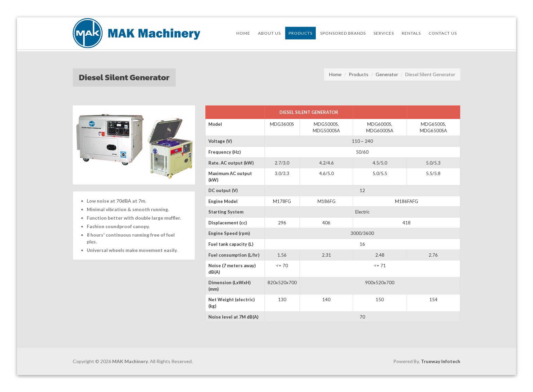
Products (359, 74)
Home (335, 74)
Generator (387, 74)
